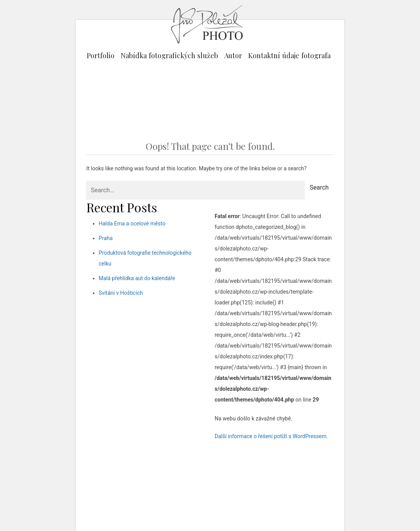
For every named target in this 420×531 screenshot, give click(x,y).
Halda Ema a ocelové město (132, 223)
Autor (233, 55)
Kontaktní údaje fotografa (289, 55)
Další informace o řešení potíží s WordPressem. (271, 436)
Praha (106, 238)
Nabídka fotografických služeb (169, 55)
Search (319, 187)
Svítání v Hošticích (121, 293)
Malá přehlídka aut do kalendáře (137, 278)
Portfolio (101, 55)
